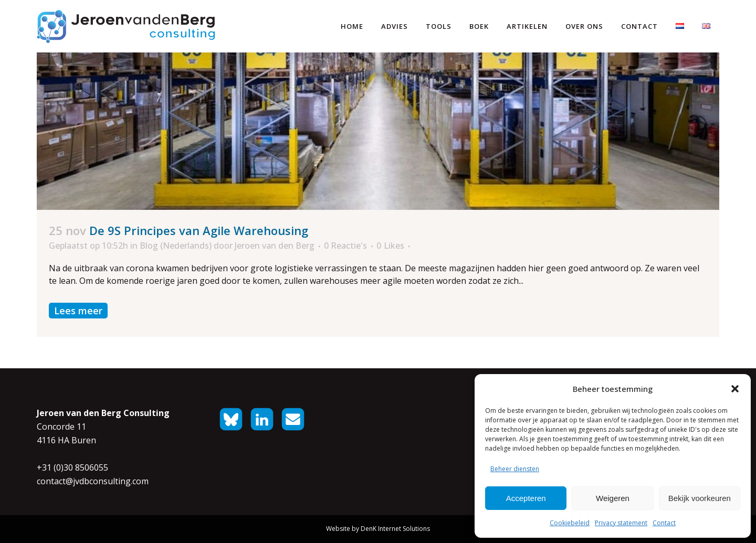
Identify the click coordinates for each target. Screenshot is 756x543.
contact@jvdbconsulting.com (93, 481)
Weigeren (613, 498)
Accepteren (526, 498)
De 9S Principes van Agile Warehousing (199, 230)
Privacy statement (621, 523)
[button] (735, 389)
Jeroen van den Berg (275, 246)
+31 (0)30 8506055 (72, 467)
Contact (664, 523)
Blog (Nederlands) (176, 246)
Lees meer (78, 311)
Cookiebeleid (570, 523)
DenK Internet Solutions (395, 529)
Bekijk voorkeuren (700, 498)
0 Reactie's (345, 246)
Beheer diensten (515, 469)
